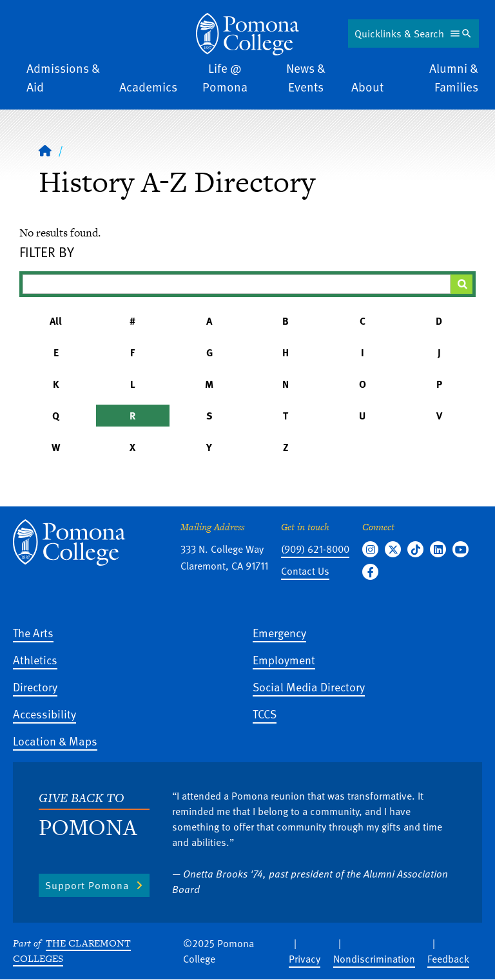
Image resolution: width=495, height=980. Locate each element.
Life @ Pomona (225, 77)
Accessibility (44, 714)
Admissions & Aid (63, 77)
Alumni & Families (454, 77)
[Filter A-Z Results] (237, 284)
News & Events (306, 77)
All (56, 321)
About (367, 87)
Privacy (305, 959)
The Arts (33, 632)
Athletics (35, 659)
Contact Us (305, 571)
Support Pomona (87, 885)
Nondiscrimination (374, 959)
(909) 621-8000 (315, 549)
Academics (148, 87)
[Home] (45, 150)
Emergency (279, 632)
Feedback (448, 959)
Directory (35, 687)
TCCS (265, 714)
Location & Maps (55, 741)
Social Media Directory (309, 687)
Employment (284, 659)
